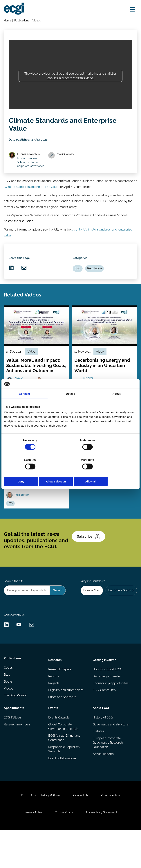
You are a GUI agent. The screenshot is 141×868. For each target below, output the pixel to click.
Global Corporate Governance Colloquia (64, 757)
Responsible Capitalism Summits (64, 780)
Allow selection (70, 472)
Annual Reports (103, 785)
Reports (54, 706)
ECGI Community (104, 720)
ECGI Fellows (13, 747)
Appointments (14, 737)
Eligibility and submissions (66, 720)
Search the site (14, 604)
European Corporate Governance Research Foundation (107, 773)
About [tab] (117, 403)
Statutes (98, 762)
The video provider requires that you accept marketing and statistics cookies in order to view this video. (70, 78)
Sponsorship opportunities (110, 713)
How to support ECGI (107, 698)
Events (53, 737)
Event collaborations (62, 789)
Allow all (115, 472)
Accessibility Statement (103, 849)
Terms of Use (32, 849)
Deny (26, 472)
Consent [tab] (25, 403)
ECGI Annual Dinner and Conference (65, 768)
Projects (54, 713)
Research (55, 688)
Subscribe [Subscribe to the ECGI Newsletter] (90, 557)
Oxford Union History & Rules (39, 830)
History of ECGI (103, 747)
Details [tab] (70, 403)
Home (8, 21)
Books (9, 713)
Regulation (96, 277)
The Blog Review (16, 727)
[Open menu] (131, 10)
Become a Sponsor (121, 614)
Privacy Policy (112, 830)
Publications (22, 21)
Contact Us (81, 830)
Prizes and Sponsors (62, 727)
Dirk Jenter (23, 511)
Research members (18, 754)
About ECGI (101, 737)
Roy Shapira (24, 501)
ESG (78, 277)
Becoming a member (107, 706)
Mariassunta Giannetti (53, 501)
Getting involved (104, 688)
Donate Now (90, 614)
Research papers (60, 698)
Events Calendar (60, 747)
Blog (7, 706)
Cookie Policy (64, 849)
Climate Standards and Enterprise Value (36, 192)
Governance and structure (110, 754)
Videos (37, 21)
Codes (9, 698)
